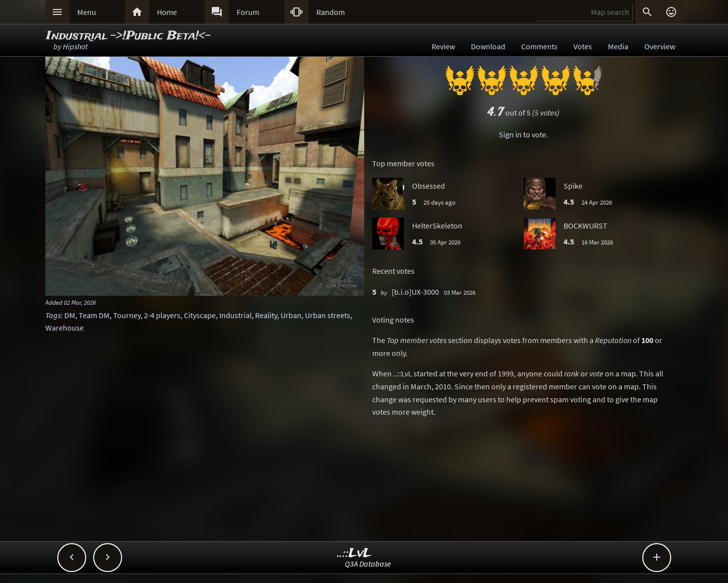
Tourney (127, 315)
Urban (291, 315)
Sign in (510, 134)
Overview (660, 46)
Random (331, 12)
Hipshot (75, 46)
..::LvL (355, 553)
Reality (266, 315)
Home (167, 12)
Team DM (94, 315)
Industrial (235, 315)
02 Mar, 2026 (80, 302)
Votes (583, 46)
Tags (53, 315)
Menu (87, 12)
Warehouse (65, 328)
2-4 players (162, 315)
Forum (248, 12)
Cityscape (200, 315)
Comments (539, 46)
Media (618, 46)
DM (70, 315)
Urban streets (328, 315)
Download (488, 46)
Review (443, 46)
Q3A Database (368, 564)
